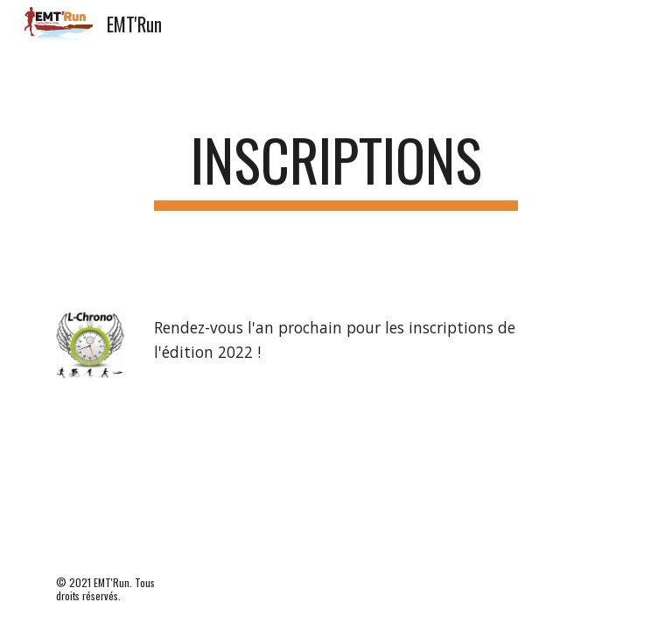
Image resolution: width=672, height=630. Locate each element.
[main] (336, 168)
